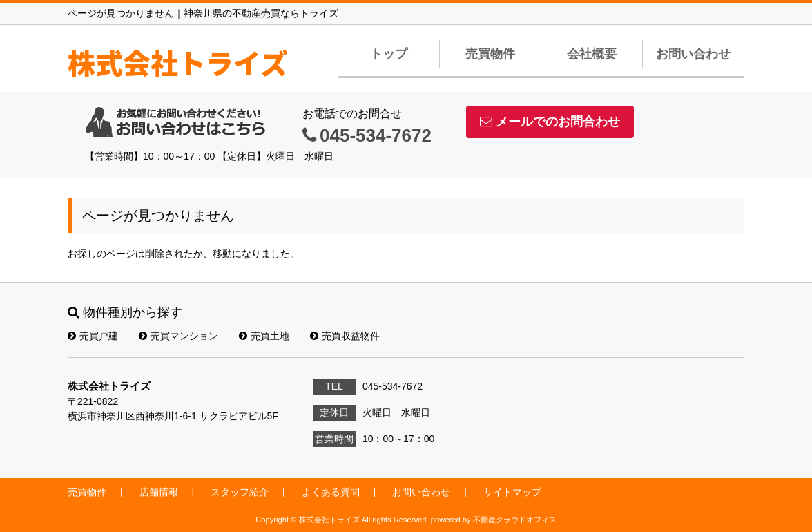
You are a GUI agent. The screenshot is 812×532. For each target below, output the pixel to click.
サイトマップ (512, 492)
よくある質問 (331, 492)
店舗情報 (159, 492)
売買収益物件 (345, 336)
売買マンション (178, 336)
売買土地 (264, 336)
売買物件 (490, 54)
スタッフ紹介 (240, 492)
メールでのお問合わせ (550, 122)
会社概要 (592, 54)
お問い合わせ (693, 54)
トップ (389, 54)
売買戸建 (93, 336)
